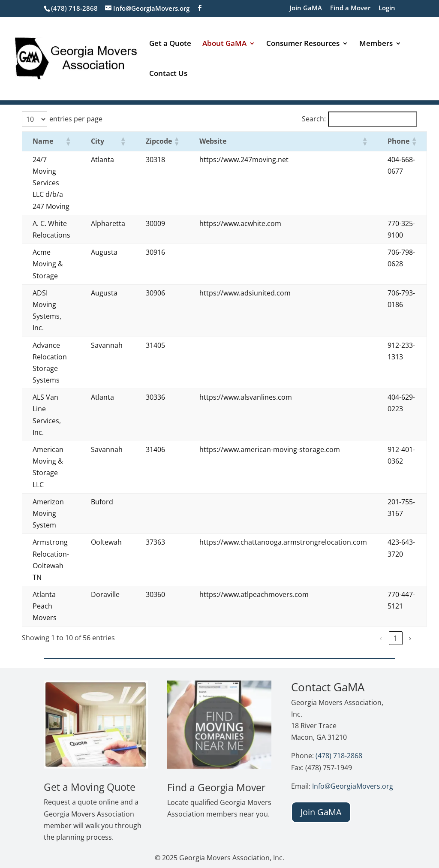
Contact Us (168, 74)
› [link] (410, 638)
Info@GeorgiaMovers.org (353, 786)
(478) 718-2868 (339, 756)
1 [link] (323, 638)
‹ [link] (308, 638)
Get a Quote (170, 44)
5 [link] (381, 638)
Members (376, 44)
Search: (314, 119)
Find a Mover (350, 8)
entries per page (76, 119)
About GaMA (224, 44)
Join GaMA (306, 8)
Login (387, 8)
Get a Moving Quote (90, 787)
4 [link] (366, 638)
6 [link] (395, 638)
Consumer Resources (303, 44)
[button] (68, 141)
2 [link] (337, 638)
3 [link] (352, 638)
